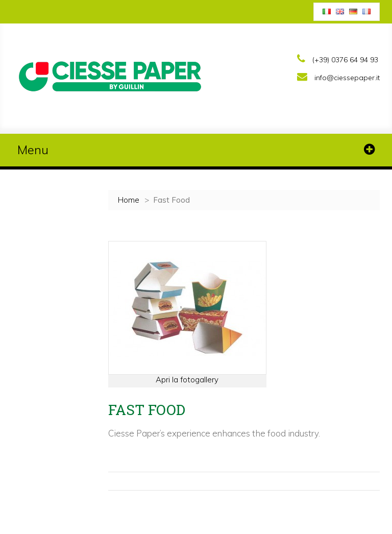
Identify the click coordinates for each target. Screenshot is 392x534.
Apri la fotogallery (187, 380)
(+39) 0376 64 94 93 (345, 60)
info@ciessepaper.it (347, 78)
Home (129, 200)
